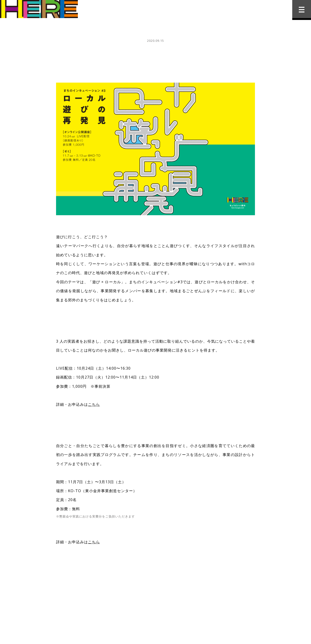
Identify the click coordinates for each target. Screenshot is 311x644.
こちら (94, 404)
